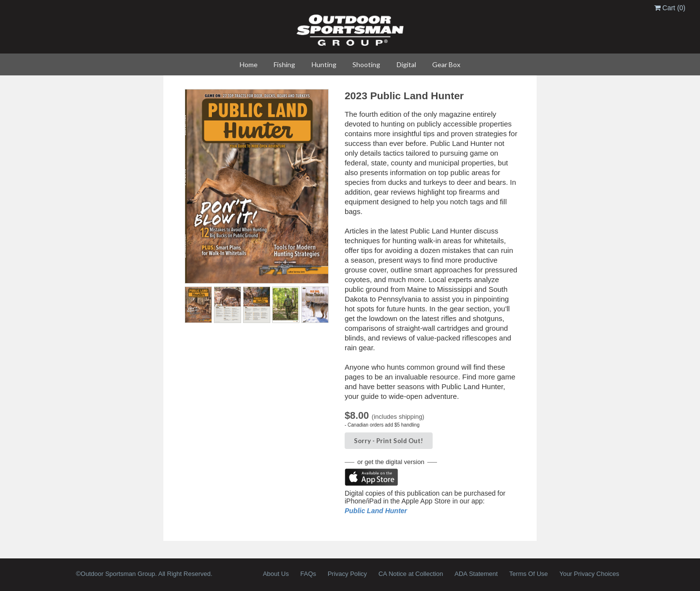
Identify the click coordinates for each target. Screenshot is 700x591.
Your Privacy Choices (589, 574)
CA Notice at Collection (411, 574)
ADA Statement (476, 574)
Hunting (324, 64)
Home (249, 64)
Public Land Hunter (376, 511)
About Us (276, 574)
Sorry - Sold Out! (388, 441)
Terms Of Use (529, 574)
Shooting (366, 64)
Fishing (284, 64)
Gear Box (446, 64)
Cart (670, 8)
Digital (406, 64)
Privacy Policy (347, 574)
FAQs (308, 574)
